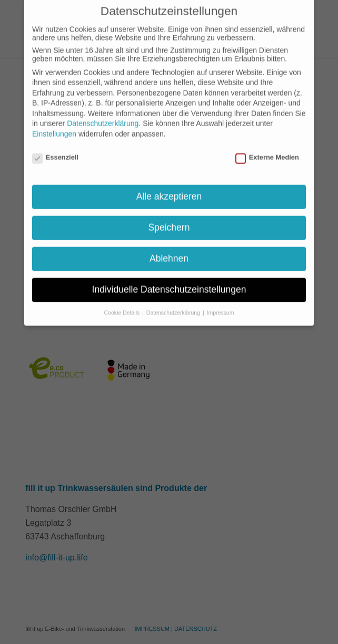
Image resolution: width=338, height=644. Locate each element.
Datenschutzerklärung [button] (174, 297)
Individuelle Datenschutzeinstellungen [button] (169, 273)
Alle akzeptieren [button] (169, 180)
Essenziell (55, 141)
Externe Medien (267, 141)
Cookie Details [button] (123, 297)
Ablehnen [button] (169, 242)
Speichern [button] (169, 211)
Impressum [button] (221, 297)
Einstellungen (54, 118)
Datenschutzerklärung (103, 107)
